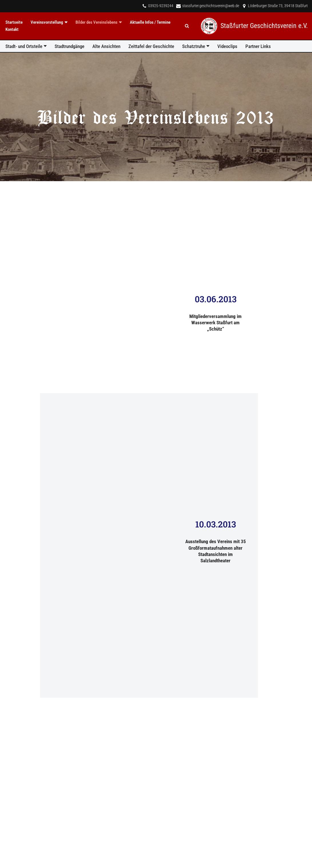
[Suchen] (187, 26)
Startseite (14, 22)
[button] (66, 22)
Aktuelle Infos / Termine (150, 22)
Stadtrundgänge (69, 46)
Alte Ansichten (106, 46)
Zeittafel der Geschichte (151, 46)
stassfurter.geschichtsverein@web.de (211, 6)
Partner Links (258, 46)
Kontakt (12, 29)
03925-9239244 (161, 6)
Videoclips (227, 46)
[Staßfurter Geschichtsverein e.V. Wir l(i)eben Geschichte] (254, 26)
